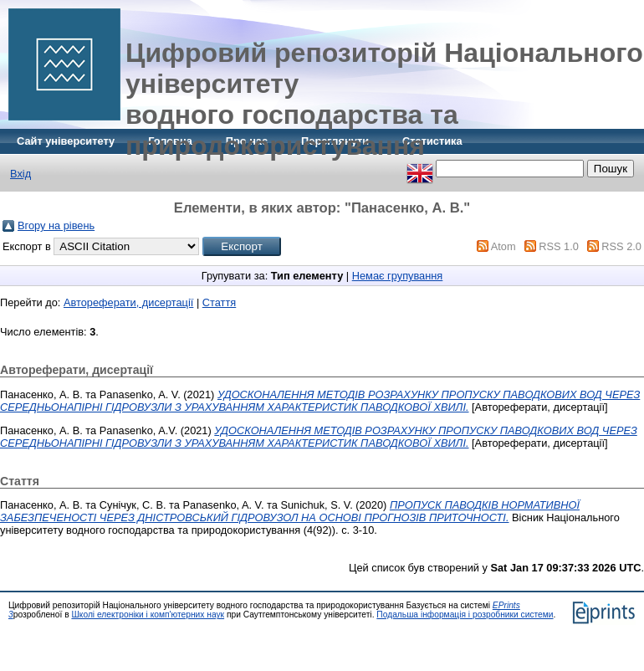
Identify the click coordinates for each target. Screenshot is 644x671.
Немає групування (398, 276)
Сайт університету (66, 141)
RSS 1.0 (559, 246)
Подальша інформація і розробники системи (465, 615)
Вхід (20, 174)
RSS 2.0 (621, 246)
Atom (503, 246)
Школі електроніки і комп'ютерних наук (148, 615)
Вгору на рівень (56, 225)
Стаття (219, 302)
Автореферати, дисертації (128, 302)
